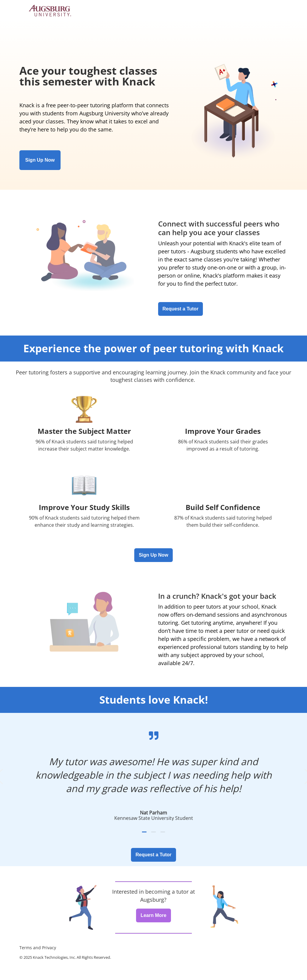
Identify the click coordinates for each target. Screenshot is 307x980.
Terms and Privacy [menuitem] (38, 948)
